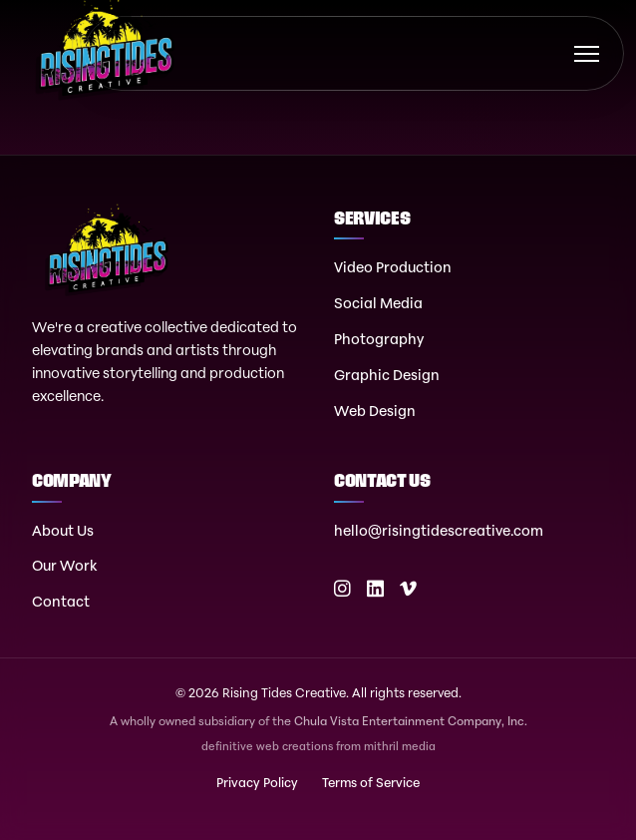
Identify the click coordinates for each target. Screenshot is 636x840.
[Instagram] (342, 589)
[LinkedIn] (375, 589)
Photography (379, 339)
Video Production (393, 267)
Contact (61, 601)
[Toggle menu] (587, 54)
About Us (63, 530)
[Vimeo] (408, 589)
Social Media (378, 303)
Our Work (65, 565)
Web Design (375, 411)
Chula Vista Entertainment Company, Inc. (411, 721)
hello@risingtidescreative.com (439, 530)
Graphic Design (387, 375)
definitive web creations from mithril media (318, 747)
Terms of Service (371, 782)
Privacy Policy (257, 782)
